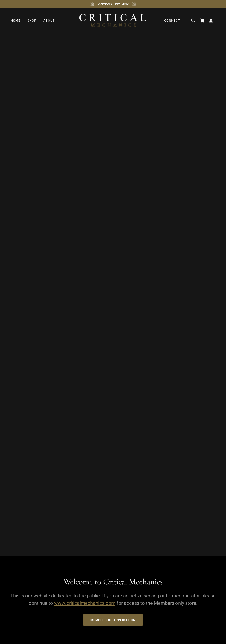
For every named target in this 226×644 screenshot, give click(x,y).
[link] (113, 20)
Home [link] (15, 21)
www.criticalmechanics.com (85, 603)
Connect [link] (172, 21)
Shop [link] (32, 21)
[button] (211, 21)
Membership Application (113, 620)
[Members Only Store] (113, 4)
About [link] (49, 21)
